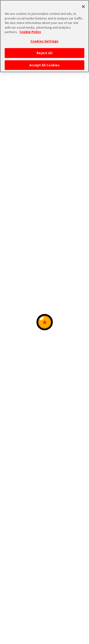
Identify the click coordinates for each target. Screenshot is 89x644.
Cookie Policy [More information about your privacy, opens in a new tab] (30, 32)
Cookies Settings (44, 41)
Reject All (44, 53)
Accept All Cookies (44, 65)
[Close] (83, 6)
